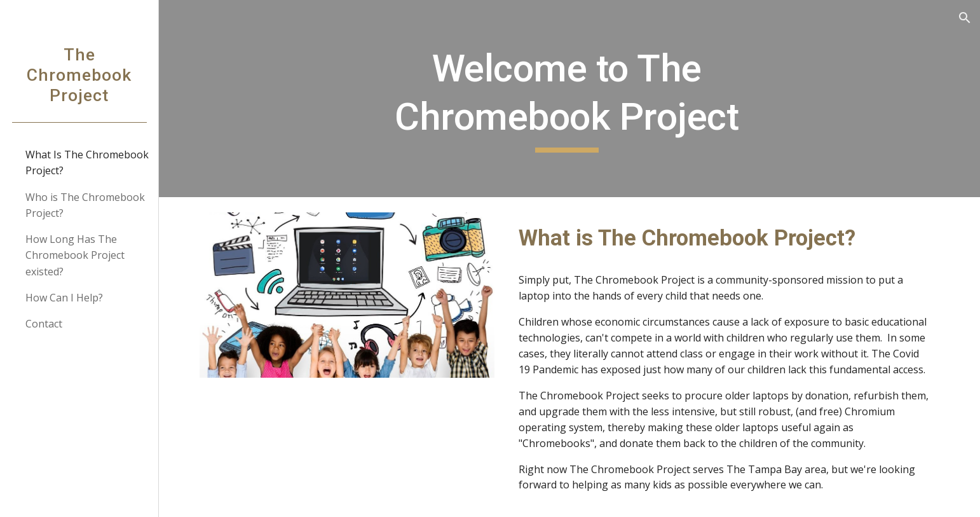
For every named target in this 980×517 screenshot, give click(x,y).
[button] (965, 18)
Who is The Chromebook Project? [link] (85, 205)
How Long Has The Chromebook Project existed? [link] (75, 255)
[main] (569, 98)
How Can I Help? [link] (64, 298)
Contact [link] (44, 324)
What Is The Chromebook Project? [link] (87, 162)
